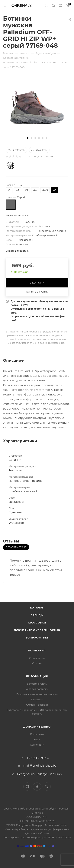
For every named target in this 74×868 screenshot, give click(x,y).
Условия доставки (37, 689)
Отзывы (37, 663)
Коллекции (37, 745)
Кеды (37, 739)
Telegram (37, 787)
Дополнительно (37, 727)
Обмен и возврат (37, 705)
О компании (37, 658)
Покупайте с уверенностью (37, 630)
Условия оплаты (37, 684)
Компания (37, 650)
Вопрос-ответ (37, 638)
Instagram (27, 787)
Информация (37, 676)
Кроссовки (37, 623)
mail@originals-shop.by (40, 766)
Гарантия (37, 699)
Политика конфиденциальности (37, 694)
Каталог (37, 608)
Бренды (37, 615)
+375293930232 (38, 758)
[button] (28, 138)
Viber (47, 787)
